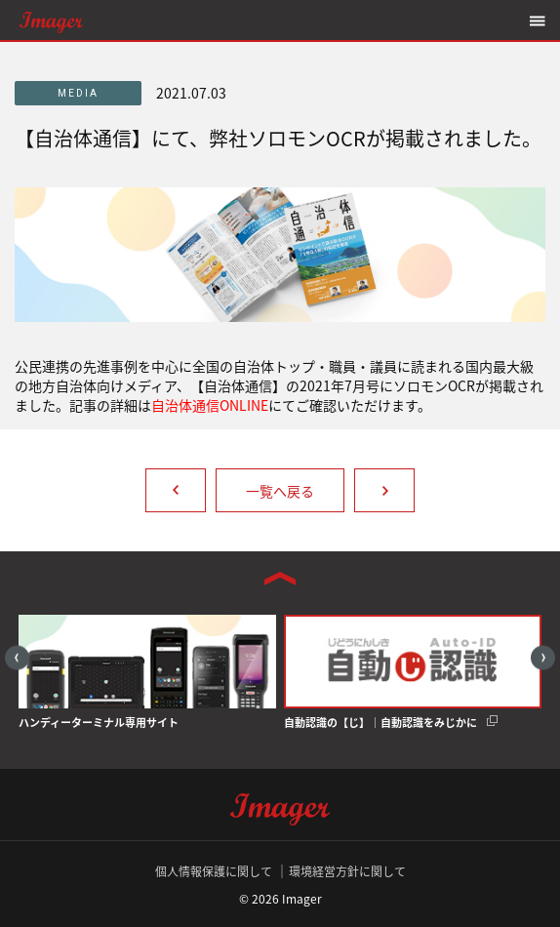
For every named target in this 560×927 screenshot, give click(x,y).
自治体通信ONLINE (210, 405)
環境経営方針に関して (347, 871)
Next (543, 657)
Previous (17, 657)
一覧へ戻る (280, 491)
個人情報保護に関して (214, 871)
